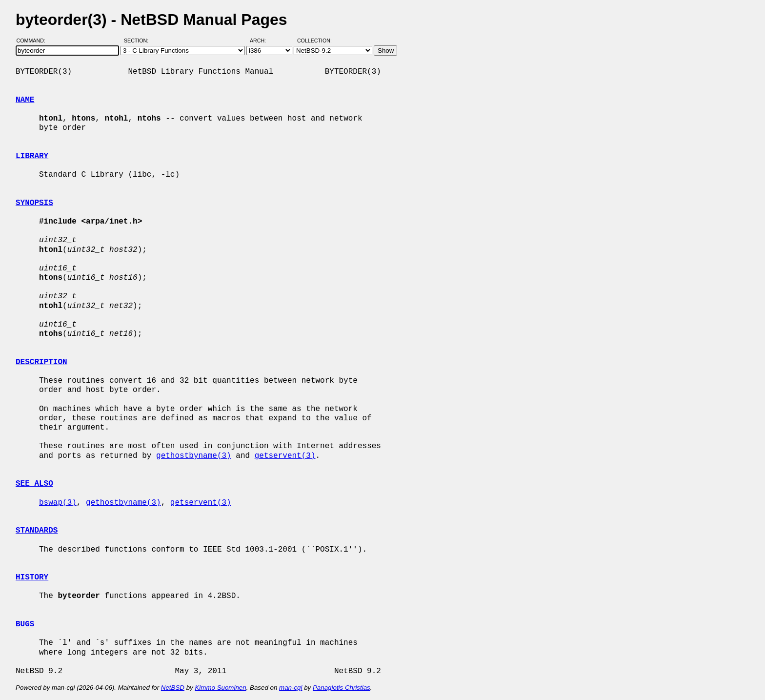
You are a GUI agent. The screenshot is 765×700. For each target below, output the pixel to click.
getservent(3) (285, 456)
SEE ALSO (34, 484)
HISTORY (32, 577)
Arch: (262, 41)
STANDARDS (37, 531)
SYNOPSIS (34, 203)
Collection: (314, 41)
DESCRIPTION (41, 362)
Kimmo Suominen (220, 688)
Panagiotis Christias (342, 688)
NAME (25, 100)
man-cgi (291, 688)
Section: (138, 41)
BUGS (25, 624)
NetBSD (173, 688)
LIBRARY (32, 156)
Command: (34, 41)
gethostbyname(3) (194, 456)
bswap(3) (58, 503)
